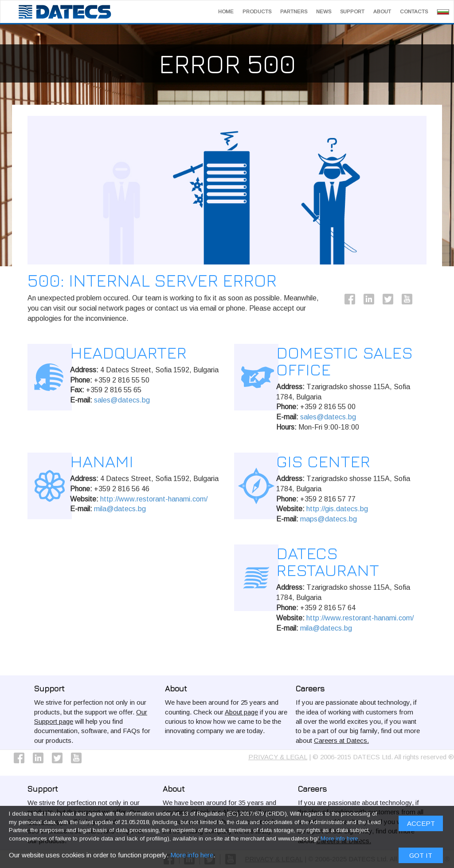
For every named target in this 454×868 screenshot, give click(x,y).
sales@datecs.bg (122, 400)
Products (257, 12)
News (324, 12)
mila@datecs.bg (120, 509)
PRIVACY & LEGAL (278, 757)
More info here (192, 308)
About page (241, 712)
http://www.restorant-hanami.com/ (154, 499)
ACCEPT (421, 278)
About (382, 12)
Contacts (414, 12)
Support (352, 12)
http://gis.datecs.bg (337, 509)
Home (226, 12)
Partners (294, 12)
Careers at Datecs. (341, 740)
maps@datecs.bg (329, 519)
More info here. (340, 293)
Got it (421, 309)
